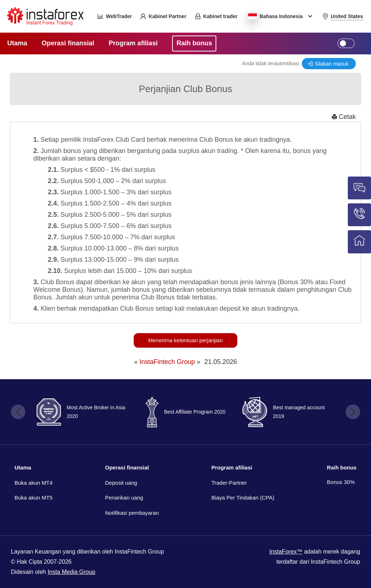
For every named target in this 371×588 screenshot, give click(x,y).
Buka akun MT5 (34, 498)
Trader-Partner (229, 483)
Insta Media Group (71, 572)
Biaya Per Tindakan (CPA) (243, 498)
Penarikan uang (124, 498)
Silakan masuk (332, 64)
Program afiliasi (232, 467)
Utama (23, 467)
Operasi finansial (127, 467)
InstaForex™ (286, 552)
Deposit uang (121, 483)
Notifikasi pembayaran (132, 513)
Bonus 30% (341, 482)
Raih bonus (342, 467)
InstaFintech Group (167, 362)
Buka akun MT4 (34, 483)
